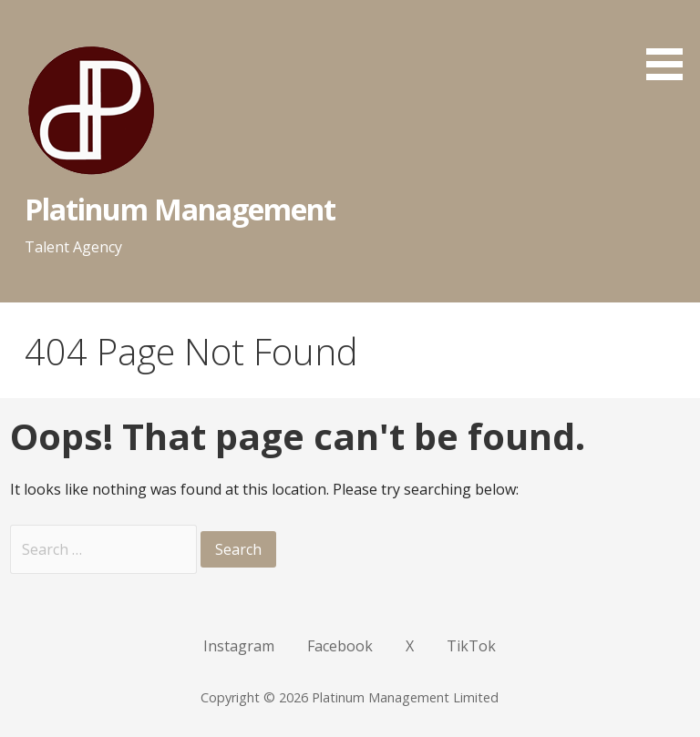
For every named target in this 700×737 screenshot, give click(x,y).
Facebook (340, 646)
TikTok (471, 646)
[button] (671, 43)
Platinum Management (180, 209)
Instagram (239, 646)
